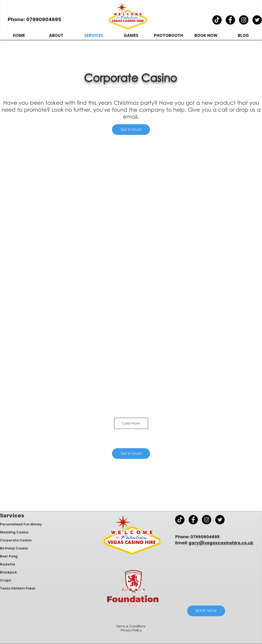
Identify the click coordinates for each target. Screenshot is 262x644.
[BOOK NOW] (206, 611)
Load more (131, 423)
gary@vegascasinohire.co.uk (221, 543)
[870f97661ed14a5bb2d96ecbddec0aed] (257, 20)
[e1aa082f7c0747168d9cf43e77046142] (244, 20)
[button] (131, 130)
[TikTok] (217, 20)
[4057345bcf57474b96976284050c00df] (230, 20)
